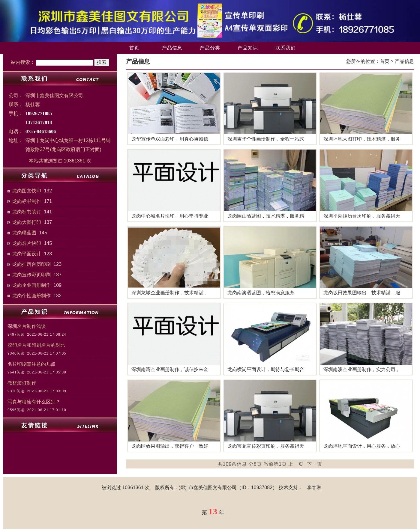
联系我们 (286, 48)
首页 (134, 48)
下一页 (315, 464)
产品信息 (172, 48)
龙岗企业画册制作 (31, 285)
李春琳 (314, 487)
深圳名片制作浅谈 (27, 326)
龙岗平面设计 (27, 254)
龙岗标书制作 (27, 201)
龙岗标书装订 (27, 212)
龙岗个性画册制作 (31, 296)
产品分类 (210, 48)
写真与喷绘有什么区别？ (34, 402)
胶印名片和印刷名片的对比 (36, 345)
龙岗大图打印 (27, 222)
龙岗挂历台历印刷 (31, 264)
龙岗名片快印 (27, 243)
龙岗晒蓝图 (24, 233)
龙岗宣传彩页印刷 (31, 275)
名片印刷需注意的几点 (31, 364)
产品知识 (248, 48)
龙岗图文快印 (27, 191)
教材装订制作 (22, 383)
